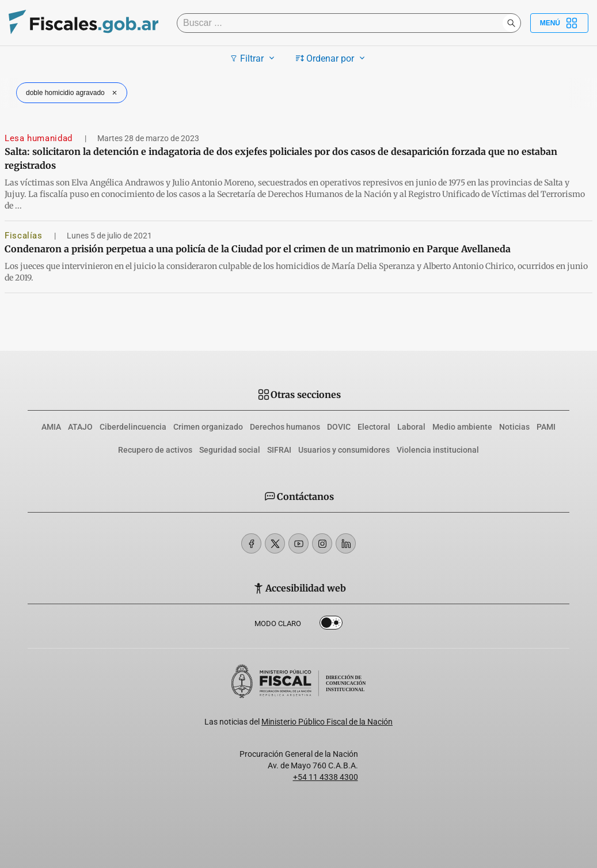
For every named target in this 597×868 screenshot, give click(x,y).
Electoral (374, 427)
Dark (331, 625)
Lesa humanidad (40, 138)
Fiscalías (25, 236)
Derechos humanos (285, 427)
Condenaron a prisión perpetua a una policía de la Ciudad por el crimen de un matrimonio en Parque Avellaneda (258, 249)
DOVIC (339, 427)
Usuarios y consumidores (344, 450)
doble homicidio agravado (73, 93)
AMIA (51, 427)
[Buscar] (343, 23)
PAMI (546, 427)
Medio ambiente (462, 427)
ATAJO (80, 427)
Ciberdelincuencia (133, 427)
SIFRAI (279, 450)
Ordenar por (332, 58)
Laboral (411, 427)
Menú (559, 23)
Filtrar (254, 58)
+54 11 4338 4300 (326, 777)
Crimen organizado (208, 427)
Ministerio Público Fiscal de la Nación (327, 722)
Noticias (514, 427)
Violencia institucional (438, 450)
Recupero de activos (155, 450)
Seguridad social (230, 450)
